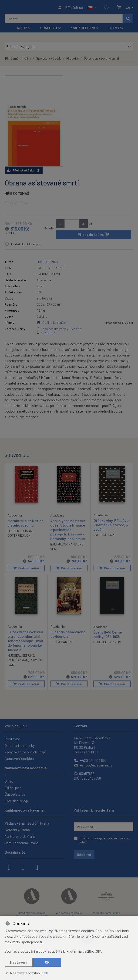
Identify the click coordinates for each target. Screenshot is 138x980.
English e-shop (16, 801)
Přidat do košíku (94, 236)
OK (47, 962)
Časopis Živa (15, 794)
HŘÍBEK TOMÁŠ (17, 194)
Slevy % (116, 29)
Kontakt (81, 726)
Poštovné (12, 739)
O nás (9, 781)
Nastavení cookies (19, 759)
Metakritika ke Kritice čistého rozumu (26, 524)
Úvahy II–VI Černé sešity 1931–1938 (108, 635)
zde (46, 973)
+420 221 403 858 (90, 761)
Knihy (27, 60)
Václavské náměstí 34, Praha (27, 823)
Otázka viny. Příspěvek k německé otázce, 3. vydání (111, 526)
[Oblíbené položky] (107, 8)
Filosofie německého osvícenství (68, 635)
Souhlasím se (105, 840)
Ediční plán (13, 788)
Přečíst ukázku (24, 171)
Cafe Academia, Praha (22, 843)
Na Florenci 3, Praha (20, 836)
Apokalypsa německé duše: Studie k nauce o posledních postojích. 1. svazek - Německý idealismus (68, 531)
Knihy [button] (22, 29)
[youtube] (37, 867)
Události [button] (49, 29)
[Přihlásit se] (70, 8)
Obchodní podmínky (20, 746)
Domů (12, 60)
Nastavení (19, 962)
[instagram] (23, 867)
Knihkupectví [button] (83, 29)
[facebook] (9, 867)
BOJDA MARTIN (61, 643)
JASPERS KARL (105, 536)
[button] (92, 8)
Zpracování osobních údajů (25, 752)
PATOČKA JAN (18, 661)
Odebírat (84, 854)
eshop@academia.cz (93, 765)
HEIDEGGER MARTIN (107, 643)
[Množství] (72, 225)
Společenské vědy (49, 60)
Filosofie (72, 60)
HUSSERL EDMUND (21, 657)
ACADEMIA (48, 334)
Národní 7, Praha (17, 830)
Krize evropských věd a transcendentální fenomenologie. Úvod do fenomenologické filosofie (25, 642)
